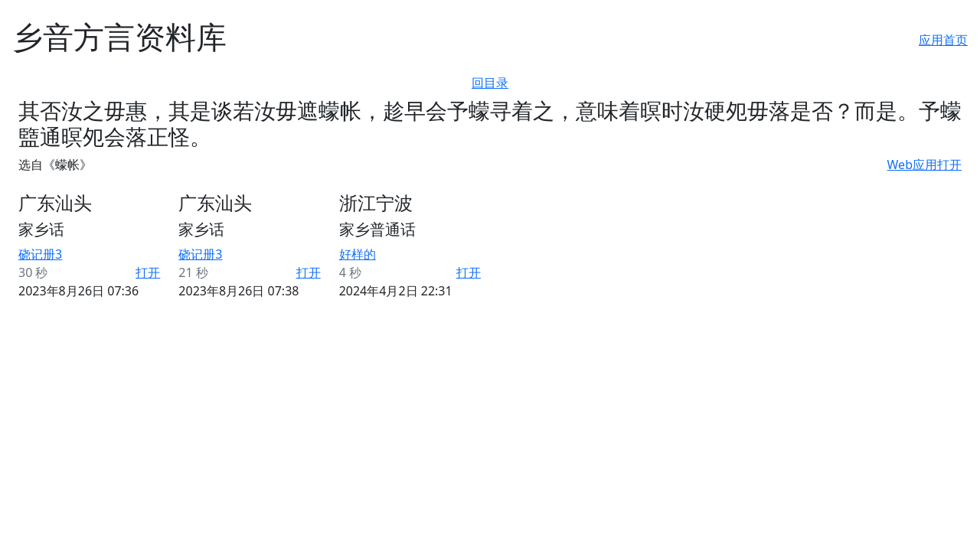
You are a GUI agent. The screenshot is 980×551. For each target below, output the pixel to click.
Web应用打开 (924, 165)
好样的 (358, 254)
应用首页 (943, 40)
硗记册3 (40, 254)
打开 (148, 272)
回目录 (490, 83)
